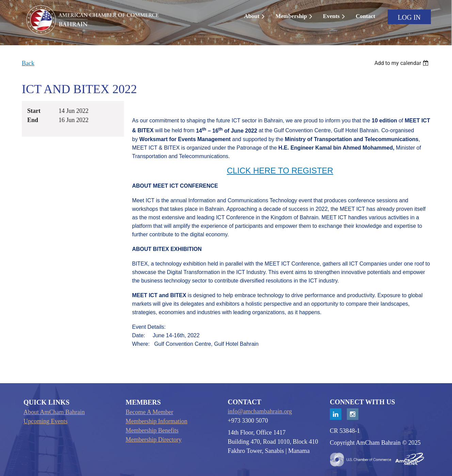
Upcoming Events (45, 421)
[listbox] (402, 63)
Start (34, 111)
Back (28, 63)
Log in (409, 17)
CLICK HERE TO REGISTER (280, 171)
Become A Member (149, 412)
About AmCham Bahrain (54, 412)
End (33, 120)
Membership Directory (154, 440)
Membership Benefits (152, 430)
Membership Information (156, 421)
